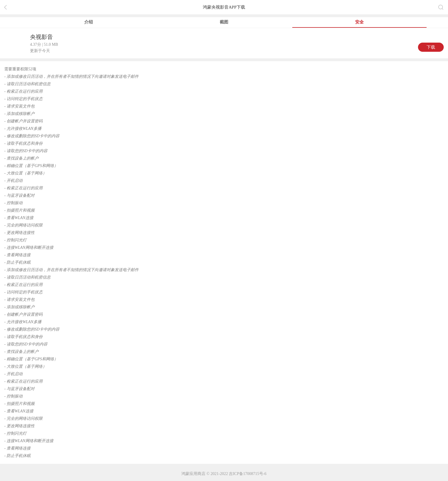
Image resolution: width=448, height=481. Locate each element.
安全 (359, 22)
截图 (224, 22)
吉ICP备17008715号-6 (248, 474)
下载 (431, 47)
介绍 (89, 22)
